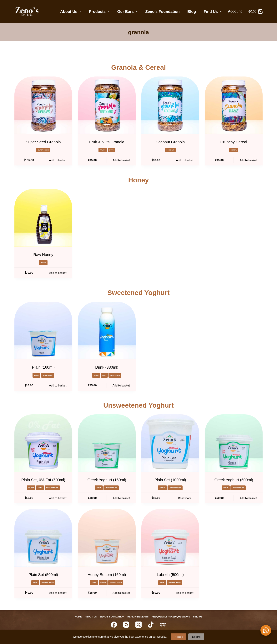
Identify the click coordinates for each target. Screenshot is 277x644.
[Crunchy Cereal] (234, 105)
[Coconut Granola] (170, 105)
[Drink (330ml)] (107, 331)
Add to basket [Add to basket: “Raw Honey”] (58, 273)
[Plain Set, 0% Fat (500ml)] (43, 443)
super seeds (43, 150)
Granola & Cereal (138, 67)
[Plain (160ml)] (43, 331)
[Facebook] (114, 625)
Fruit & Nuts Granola (107, 142)
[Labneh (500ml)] (170, 538)
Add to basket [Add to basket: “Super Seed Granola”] (58, 160)
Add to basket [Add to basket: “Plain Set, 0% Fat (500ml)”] (58, 498)
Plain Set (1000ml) (170, 480)
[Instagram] (126, 625)
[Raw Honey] (43, 218)
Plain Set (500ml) (43, 575)
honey (43, 263)
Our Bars (128, 12)
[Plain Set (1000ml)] (170, 443)
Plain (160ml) (43, 367)
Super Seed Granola (43, 142)
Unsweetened (52, 488)
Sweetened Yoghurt (138, 293)
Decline (196, 637)
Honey (139, 180)
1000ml (162, 488)
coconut (170, 150)
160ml (36, 375)
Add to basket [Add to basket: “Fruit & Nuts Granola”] (121, 160)
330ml (96, 375)
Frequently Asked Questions (173, 617)
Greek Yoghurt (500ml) (234, 480)
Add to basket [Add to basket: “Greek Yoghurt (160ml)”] (121, 498)
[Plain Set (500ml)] (43, 538)
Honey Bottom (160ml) (107, 575)
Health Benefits (139, 617)
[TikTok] (151, 625)
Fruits (103, 150)
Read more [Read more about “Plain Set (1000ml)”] (185, 498)
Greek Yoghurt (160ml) (107, 480)
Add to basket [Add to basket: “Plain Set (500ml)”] (58, 593)
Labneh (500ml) (170, 575)
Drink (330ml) (107, 367)
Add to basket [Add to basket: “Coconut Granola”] (185, 160)
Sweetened (48, 375)
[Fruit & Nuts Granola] (107, 105)
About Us (71, 12)
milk (104, 375)
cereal (234, 150)
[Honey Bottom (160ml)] (107, 538)
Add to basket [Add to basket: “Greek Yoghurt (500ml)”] (248, 498)
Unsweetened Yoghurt (138, 405)
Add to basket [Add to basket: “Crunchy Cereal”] (248, 160)
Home (74, 617)
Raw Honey (43, 255)
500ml (40, 488)
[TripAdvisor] (163, 625)
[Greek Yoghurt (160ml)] (107, 443)
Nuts (112, 150)
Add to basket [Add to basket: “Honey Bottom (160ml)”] (121, 593)
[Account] (236, 12)
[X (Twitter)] (138, 625)
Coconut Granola (170, 142)
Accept (179, 637)
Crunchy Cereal (234, 142)
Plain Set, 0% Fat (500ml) (43, 480)
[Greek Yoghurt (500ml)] (234, 443)
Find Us (213, 12)
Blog (192, 12)
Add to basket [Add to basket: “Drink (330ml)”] (121, 385)
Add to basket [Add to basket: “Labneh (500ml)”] (185, 593)
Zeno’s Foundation (163, 12)
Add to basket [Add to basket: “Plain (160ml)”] (58, 385)
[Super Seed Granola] (43, 105)
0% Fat (31, 488)
